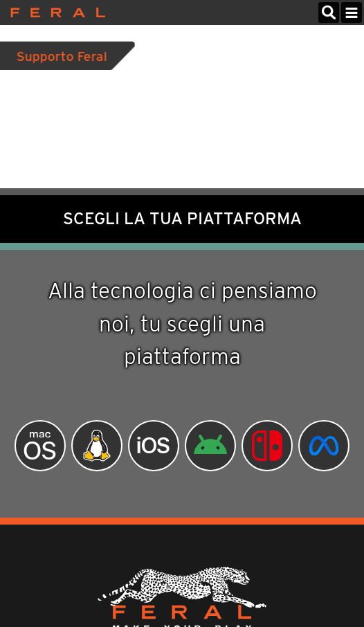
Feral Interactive (54, 12)
